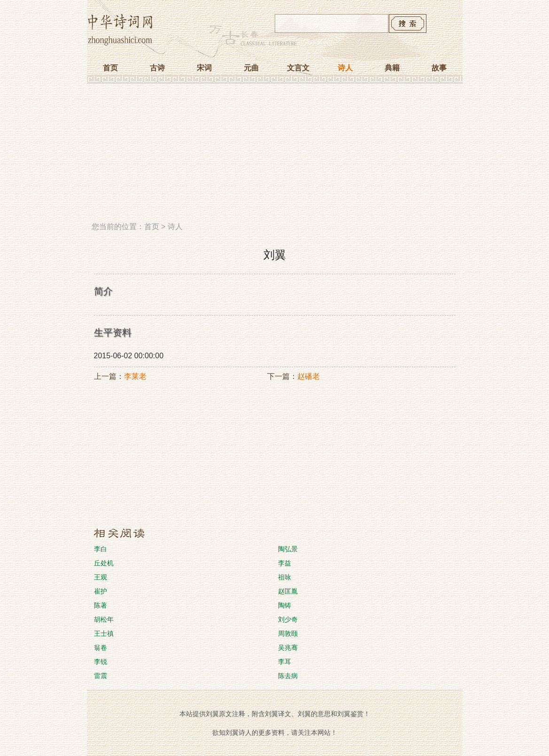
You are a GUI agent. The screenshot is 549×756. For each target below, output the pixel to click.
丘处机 (104, 563)
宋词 (204, 68)
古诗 (157, 68)
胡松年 (104, 619)
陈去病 (288, 676)
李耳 (285, 662)
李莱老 (135, 376)
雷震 (101, 676)
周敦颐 (288, 633)
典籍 (392, 68)
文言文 (298, 68)
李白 (101, 549)
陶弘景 (288, 549)
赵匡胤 (288, 591)
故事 (439, 68)
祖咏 (285, 577)
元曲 (251, 68)
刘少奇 (288, 619)
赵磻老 (309, 376)
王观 (101, 577)
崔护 (101, 591)
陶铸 (285, 605)
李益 (285, 563)
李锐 (101, 662)
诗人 (345, 68)
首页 (110, 68)
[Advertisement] (275, 156)
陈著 (101, 605)
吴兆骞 (288, 648)
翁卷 (101, 648)
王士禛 (104, 633)
